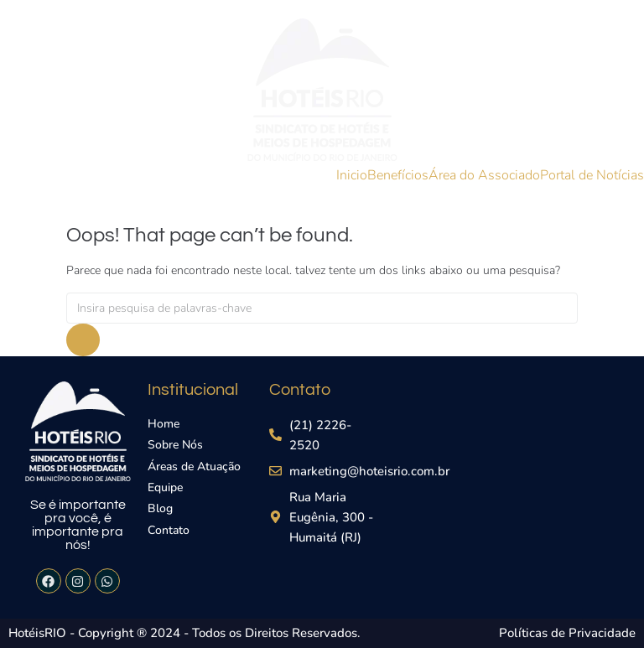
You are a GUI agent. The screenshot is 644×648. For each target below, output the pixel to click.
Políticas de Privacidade (567, 633)
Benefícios (398, 175)
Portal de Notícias (592, 175)
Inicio (352, 175)
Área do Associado (484, 175)
